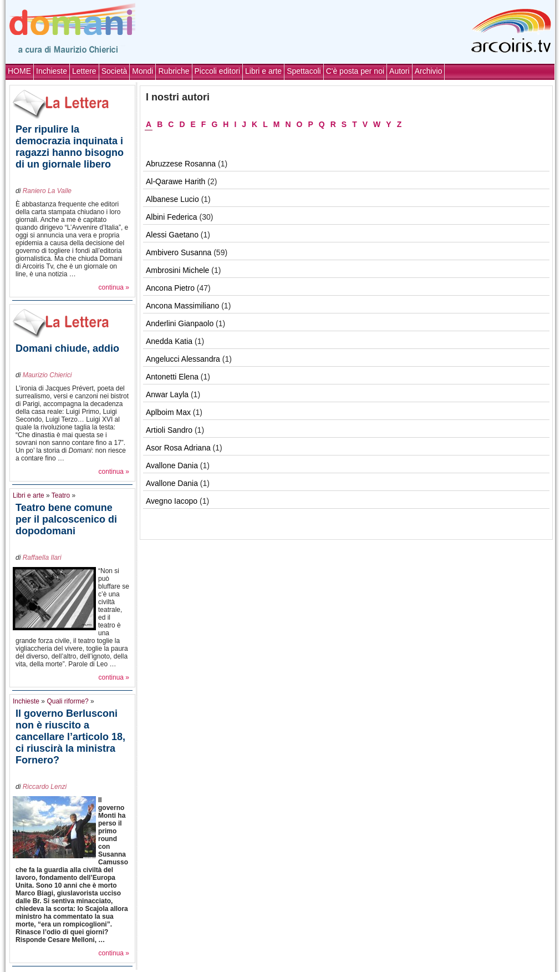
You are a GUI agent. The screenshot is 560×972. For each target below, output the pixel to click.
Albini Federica (172, 217)
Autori (399, 71)
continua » (114, 287)
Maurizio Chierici (47, 375)
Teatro (61, 495)
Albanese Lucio (172, 199)
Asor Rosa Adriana (178, 448)
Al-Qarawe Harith (175, 181)
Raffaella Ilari (42, 558)
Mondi (142, 71)
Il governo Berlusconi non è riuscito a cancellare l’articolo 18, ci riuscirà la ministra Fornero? (70, 737)
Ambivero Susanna (179, 252)
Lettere (84, 71)
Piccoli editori (217, 71)
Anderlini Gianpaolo (180, 323)
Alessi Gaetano (172, 235)
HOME (19, 71)
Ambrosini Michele (177, 270)
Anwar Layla (167, 394)
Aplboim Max (168, 412)
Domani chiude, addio (67, 348)
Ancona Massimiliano (182, 306)
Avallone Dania (172, 465)
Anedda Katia (169, 341)
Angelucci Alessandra (183, 359)
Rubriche (174, 71)
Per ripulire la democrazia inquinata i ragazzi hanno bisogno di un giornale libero (70, 147)
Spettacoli (304, 71)
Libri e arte (263, 71)
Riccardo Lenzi (45, 787)
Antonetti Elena (172, 377)
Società (114, 71)
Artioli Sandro (169, 430)
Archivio (429, 71)
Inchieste (52, 71)
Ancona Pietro (170, 288)
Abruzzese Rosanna (181, 164)
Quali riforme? (67, 701)
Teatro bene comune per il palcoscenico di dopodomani (66, 519)
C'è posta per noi (355, 71)
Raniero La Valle (47, 191)
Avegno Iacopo (172, 501)
